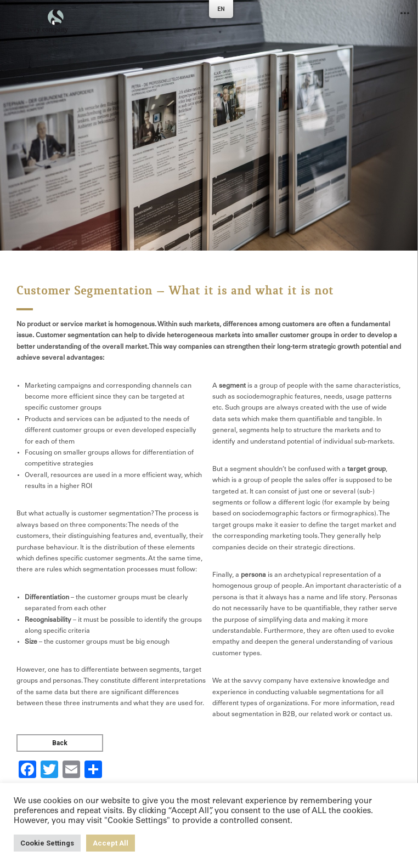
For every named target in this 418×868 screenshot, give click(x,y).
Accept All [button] (111, 843)
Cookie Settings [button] (47, 843)
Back (60, 743)
